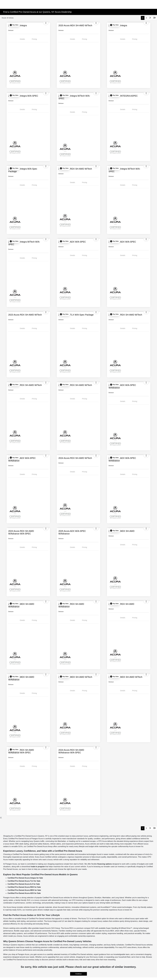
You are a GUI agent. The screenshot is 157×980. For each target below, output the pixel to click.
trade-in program (38, 867)
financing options (105, 864)
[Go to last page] (154, 18)
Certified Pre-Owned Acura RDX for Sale (24, 887)
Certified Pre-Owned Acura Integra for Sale (25, 878)
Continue (78, 974)
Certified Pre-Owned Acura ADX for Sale (24, 893)
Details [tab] (22, 39)
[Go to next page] (150, 18)
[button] (14, 25)
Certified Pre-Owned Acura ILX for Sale (24, 884)
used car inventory (118, 867)
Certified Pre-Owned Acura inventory (20, 960)
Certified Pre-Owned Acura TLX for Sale (24, 881)
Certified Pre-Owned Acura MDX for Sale (24, 890)
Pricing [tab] (34, 39)
